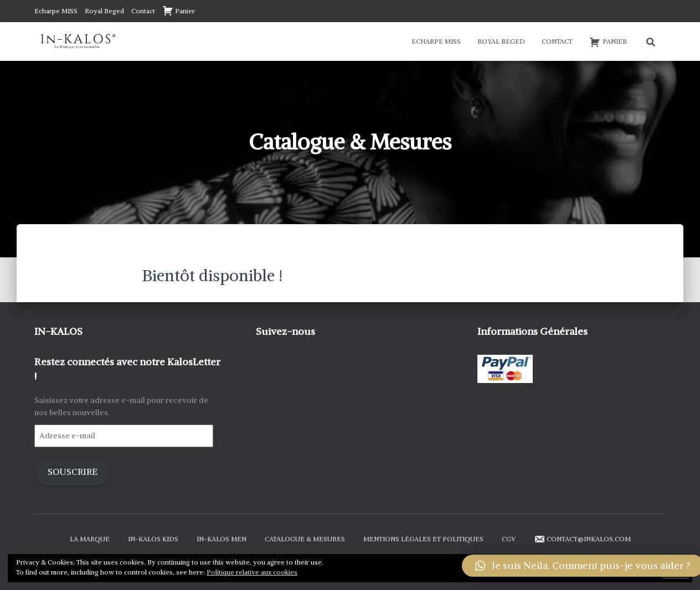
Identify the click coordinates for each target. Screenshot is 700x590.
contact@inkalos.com (582, 539)
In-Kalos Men (222, 539)
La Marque (90, 539)
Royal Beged (104, 11)
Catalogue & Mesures (305, 539)
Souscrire (73, 472)
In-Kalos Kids (153, 539)
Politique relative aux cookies (252, 572)
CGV (509, 539)
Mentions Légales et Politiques (423, 539)
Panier (179, 11)
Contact (143, 11)
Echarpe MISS (56, 11)
